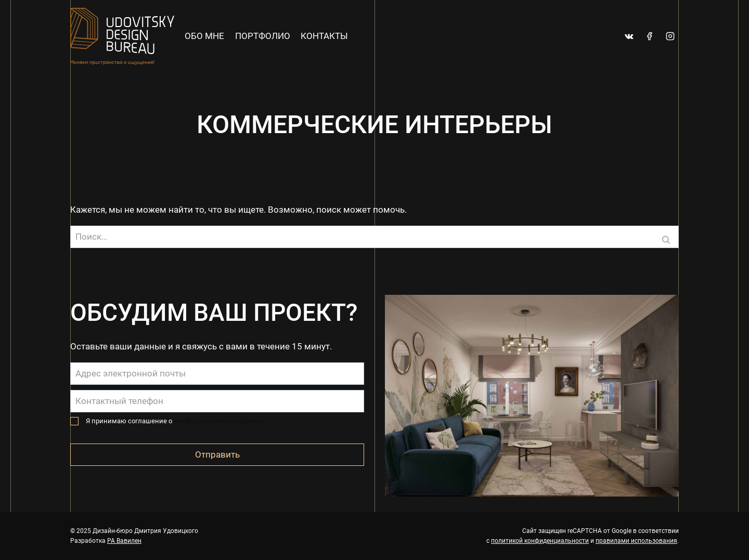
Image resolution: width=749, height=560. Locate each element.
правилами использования (636, 541)
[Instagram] (670, 36)
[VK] (629, 36)
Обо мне (204, 36)
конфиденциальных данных (219, 421)
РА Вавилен (124, 541)
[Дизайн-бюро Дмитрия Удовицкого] (122, 36)
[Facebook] (650, 36)
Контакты (324, 36)
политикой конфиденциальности (540, 541)
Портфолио (263, 36)
